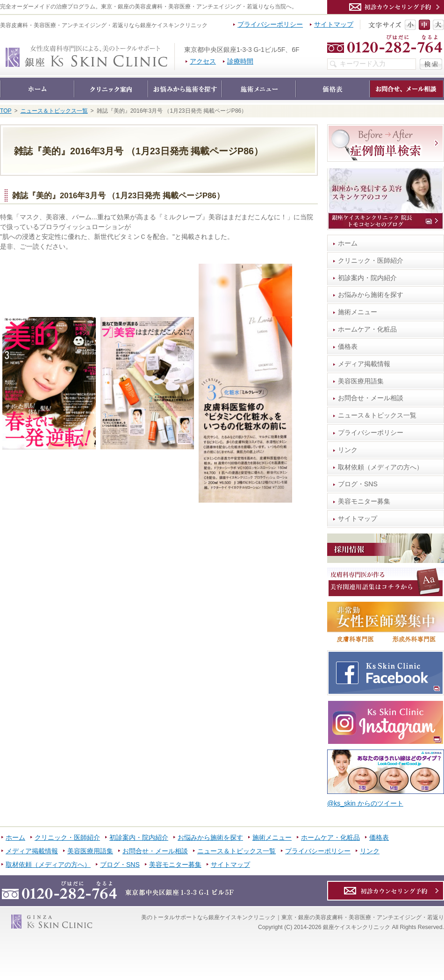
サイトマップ (358, 519)
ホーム (348, 243)
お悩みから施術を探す (371, 295)
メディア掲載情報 (364, 364)
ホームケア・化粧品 (367, 329)
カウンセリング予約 (386, 7)
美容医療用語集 (361, 381)
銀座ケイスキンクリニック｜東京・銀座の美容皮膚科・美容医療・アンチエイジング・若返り (175, 48)
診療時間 (240, 61)
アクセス (203, 61)
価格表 (348, 346)
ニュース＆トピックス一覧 (377, 415)
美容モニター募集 (364, 501)
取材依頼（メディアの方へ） (380, 467)
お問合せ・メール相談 (371, 398)
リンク (348, 450)
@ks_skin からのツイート (365, 803)
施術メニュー (358, 312)
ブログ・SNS (358, 484)
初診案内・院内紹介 (367, 278)
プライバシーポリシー (371, 432)
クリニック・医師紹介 (371, 260)
